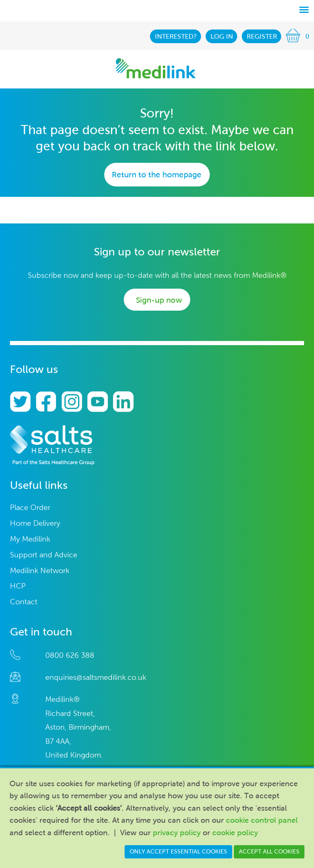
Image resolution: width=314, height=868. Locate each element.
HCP (18, 586)
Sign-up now (159, 300)
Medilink (156, 68)
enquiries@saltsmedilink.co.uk (96, 677)
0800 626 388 (70, 655)
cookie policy (235, 833)
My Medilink (30, 539)
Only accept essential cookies (178, 852)
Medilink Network (40, 571)
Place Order (30, 508)
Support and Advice (44, 555)
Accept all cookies (269, 852)
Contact (24, 602)
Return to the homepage (157, 175)
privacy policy (177, 833)
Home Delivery (35, 523)
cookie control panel (262, 820)
